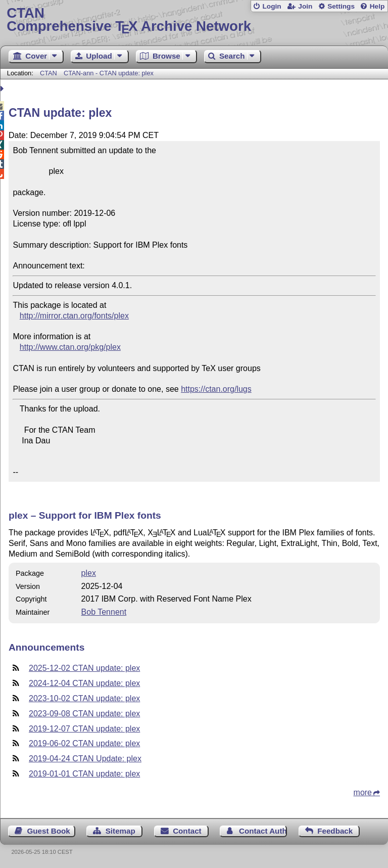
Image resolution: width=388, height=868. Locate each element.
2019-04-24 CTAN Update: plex (85, 759)
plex (89, 573)
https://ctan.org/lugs (216, 389)
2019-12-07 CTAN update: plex (84, 729)
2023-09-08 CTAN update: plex (84, 714)
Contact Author (263, 831)
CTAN (48, 73)
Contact (187, 831)
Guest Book (49, 831)
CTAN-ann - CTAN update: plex (109, 73)
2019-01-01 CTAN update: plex (84, 774)
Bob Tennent (104, 612)
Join (305, 6)
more (363, 792)
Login (272, 6)
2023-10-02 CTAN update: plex (84, 698)
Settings (341, 6)
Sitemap (120, 831)
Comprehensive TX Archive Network (194, 20)
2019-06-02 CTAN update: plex (84, 743)
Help (377, 6)
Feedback (335, 831)
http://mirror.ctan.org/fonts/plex (74, 316)
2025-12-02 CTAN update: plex (84, 668)
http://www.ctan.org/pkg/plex (70, 347)
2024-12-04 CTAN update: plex (84, 683)
